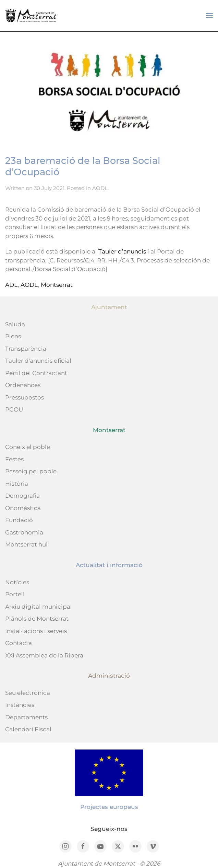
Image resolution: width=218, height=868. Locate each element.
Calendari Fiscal (28, 729)
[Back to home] (31, 15)
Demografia (22, 496)
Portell (15, 594)
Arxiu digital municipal (39, 607)
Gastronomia (24, 532)
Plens (13, 336)
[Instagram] (65, 846)
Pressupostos (25, 397)
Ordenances (23, 385)
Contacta (19, 643)
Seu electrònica (28, 693)
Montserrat (57, 285)
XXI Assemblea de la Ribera (44, 655)
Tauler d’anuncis (122, 251)
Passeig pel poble (31, 471)
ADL (11, 285)
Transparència (26, 349)
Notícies (17, 582)
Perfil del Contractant (36, 373)
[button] (209, 15)
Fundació (19, 520)
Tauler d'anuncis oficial (38, 361)
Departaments (26, 717)
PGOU (14, 409)
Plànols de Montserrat (37, 619)
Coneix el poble (28, 447)
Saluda (15, 324)
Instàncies (20, 705)
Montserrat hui (26, 544)
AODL (100, 188)
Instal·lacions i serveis (36, 631)
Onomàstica (23, 508)
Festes (14, 459)
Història (17, 484)
